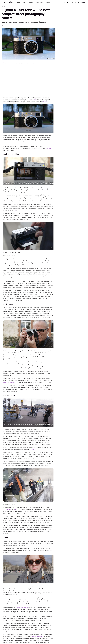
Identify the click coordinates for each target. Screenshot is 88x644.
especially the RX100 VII (10, 382)
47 (24, 425)
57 (43, 425)
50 (30, 425)
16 (37, 183)
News (24, 2)
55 (39, 425)
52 (33, 425)
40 (10, 425)
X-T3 (29, 100)
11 (26, 183)
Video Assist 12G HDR (23, 607)
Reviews (31, 2)
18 (42, 183)
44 (18, 425)
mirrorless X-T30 (8, 143)
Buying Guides (39, 2)
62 (53, 425)
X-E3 (15, 210)
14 (33, 183)
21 (48, 183)
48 (26, 425)
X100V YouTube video (36, 637)
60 (49, 425)
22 (51, 183)
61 (51, 425)
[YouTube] (68, 2)
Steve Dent (6, 25)
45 (20, 425)
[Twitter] (65, 2)
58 (45, 425)
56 (41, 425)
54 (37, 425)
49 (28, 425)
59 (47, 425)
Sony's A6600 (7, 509)
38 (7, 425)
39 (8, 425)
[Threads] (73, 2)
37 (5, 425)
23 (53, 183)
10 (24, 183)
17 (39, 183)
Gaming (48, 2)
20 (46, 183)
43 (16, 425)
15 (35, 183)
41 (12, 425)
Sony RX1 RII (33, 449)
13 (31, 183)
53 (35, 425)
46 (22, 425)
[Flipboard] (70, 2)
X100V (45, 102)
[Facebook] (60, 2)
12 (28, 183)
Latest (19, 2)
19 (44, 183)
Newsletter (82, 2)
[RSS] (75, 2)
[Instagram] (62, 2)
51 (32, 425)
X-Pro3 (35, 100)
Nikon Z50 (18, 509)
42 (14, 425)
